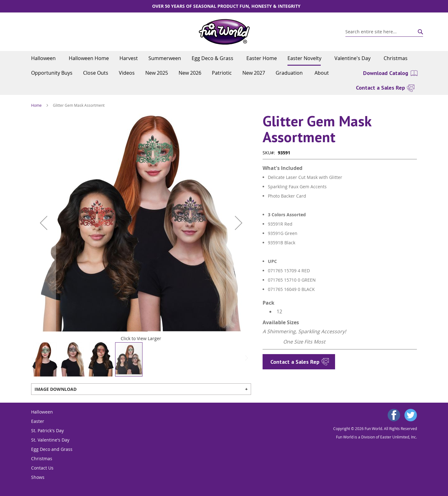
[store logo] (224, 32)
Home (36, 105)
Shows (38, 477)
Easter (38, 421)
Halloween (42, 412)
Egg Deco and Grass (52, 449)
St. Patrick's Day (47, 430)
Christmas (42, 459)
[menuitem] (45, 58)
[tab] (141, 389)
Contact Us (42, 468)
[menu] (224, 66)
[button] (44, 223)
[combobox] (384, 32)
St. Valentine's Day (50, 440)
